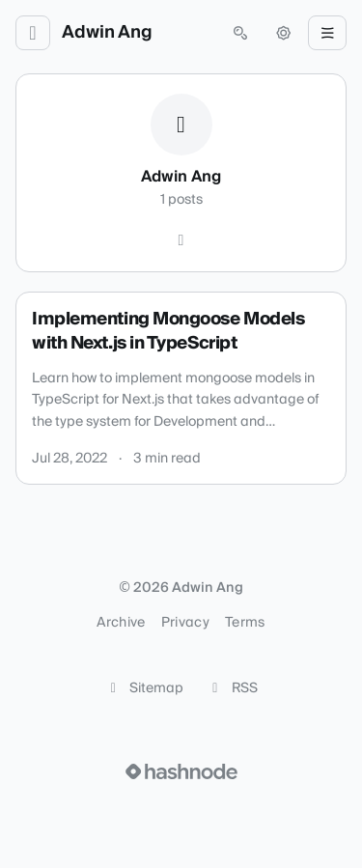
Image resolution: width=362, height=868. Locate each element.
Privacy (185, 623)
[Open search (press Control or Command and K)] (240, 33)
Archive (121, 623)
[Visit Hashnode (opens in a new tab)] (181, 771)
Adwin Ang (107, 33)
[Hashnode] (181, 240)
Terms (245, 623)
